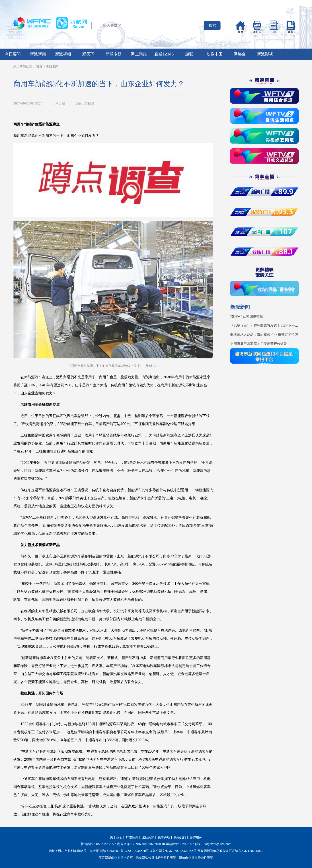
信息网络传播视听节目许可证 (156, 858)
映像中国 (215, 54)
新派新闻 (38, 54)
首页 (39, 66)
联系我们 (180, 837)
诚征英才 (148, 837)
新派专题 (114, 54)
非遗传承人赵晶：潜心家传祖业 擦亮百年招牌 (264, 335)
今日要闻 (13, 54)
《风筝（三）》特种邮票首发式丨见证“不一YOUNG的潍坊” (264, 325)
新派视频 (63, 54)
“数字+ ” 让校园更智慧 (247, 316)
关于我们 (116, 837)
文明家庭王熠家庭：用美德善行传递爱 (259, 344)
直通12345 (164, 54)
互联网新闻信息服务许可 (116, 858)
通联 (189, 54)
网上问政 (139, 54)
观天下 (88, 54)
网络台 (240, 54)
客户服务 (196, 837)
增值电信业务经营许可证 (196, 858)
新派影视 (265, 54)
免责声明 (164, 837)
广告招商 (132, 837)
